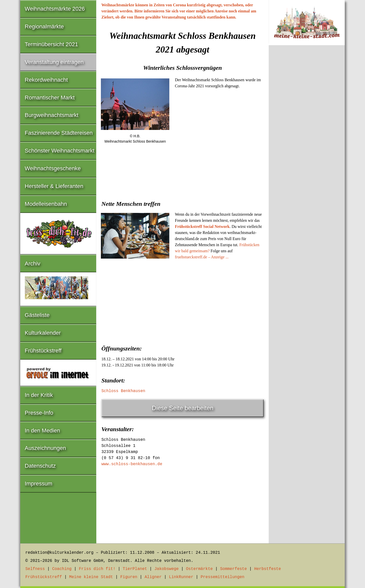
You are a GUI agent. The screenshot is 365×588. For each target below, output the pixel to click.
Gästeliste (37, 315)
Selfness (35, 569)
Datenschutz (40, 466)
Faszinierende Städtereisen (59, 133)
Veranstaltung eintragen (54, 62)
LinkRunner (181, 577)
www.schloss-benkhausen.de (132, 464)
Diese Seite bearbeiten (183, 408)
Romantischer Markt (50, 98)
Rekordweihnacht (46, 80)
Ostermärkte (199, 569)
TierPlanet (135, 569)
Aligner (153, 577)
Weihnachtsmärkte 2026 (55, 9)
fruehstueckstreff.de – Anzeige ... (202, 257)
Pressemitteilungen (222, 577)
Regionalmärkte (44, 27)
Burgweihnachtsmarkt (52, 115)
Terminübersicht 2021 (51, 44)
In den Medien (42, 431)
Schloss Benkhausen (123, 391)
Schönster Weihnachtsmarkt (60, 151)
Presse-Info (39, 413)
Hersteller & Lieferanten (54, 186)
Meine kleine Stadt (91, 577)
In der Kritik (39, 395)
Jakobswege (167, 569)
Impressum (39, 484)
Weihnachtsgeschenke (53, 168)
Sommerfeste (233, 569)
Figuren (129, 577)
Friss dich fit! (97, 569)
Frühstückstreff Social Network (202, 226)
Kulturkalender (43, 333)
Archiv (33, 264)
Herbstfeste (268, 569)
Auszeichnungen (45, 448)
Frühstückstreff (43, 351)
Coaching (62, 569)
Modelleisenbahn (46, 204)
